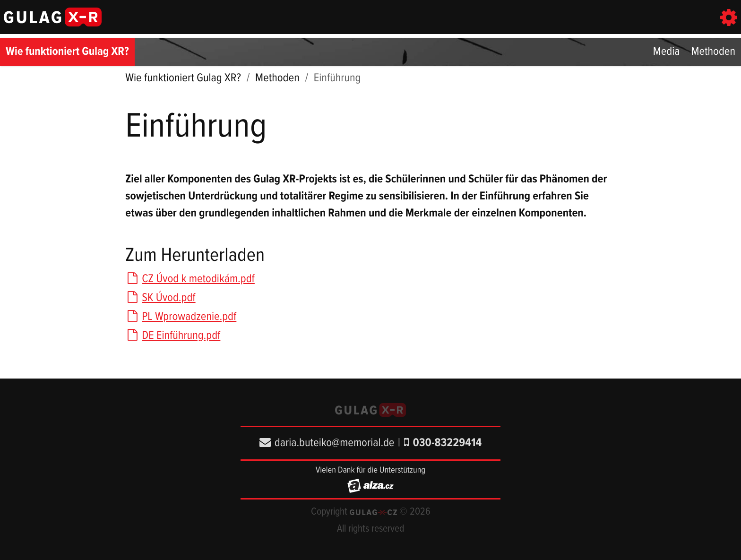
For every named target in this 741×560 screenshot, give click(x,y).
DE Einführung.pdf (173, 336)
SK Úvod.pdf (160, 298)
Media (667, 52)
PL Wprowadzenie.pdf (181, 317)
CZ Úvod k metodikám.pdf (190, 279)
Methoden (713, 52)
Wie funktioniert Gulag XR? (67, 52)
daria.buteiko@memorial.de (327, 443)
